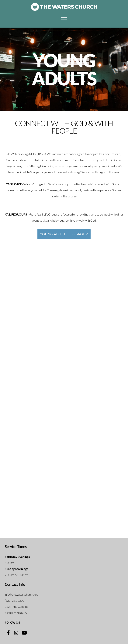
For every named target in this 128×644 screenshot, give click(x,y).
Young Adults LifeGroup (64, 234)
